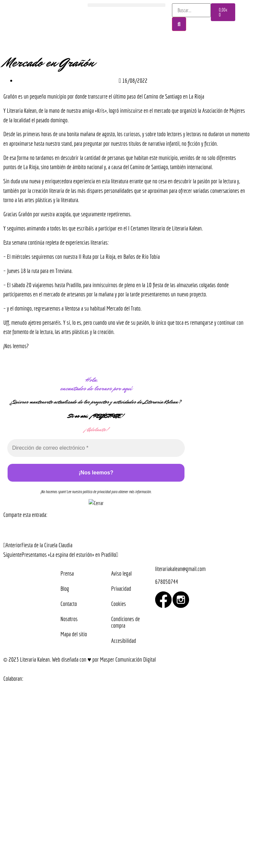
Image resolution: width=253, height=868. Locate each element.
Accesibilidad (124, 641)
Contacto (69, 604)
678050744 (167, 582)
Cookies (118, 604)
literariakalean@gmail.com (180, 569)
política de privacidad (97, 492)
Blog (65, 588)
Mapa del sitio (74, 634)
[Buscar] (179, 24)
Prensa (67, 573)
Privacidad (121, 588)
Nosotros (69, 619)
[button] (126, 5)
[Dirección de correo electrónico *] (96, 448)
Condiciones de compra (125, 622)
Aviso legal (121, 573)
